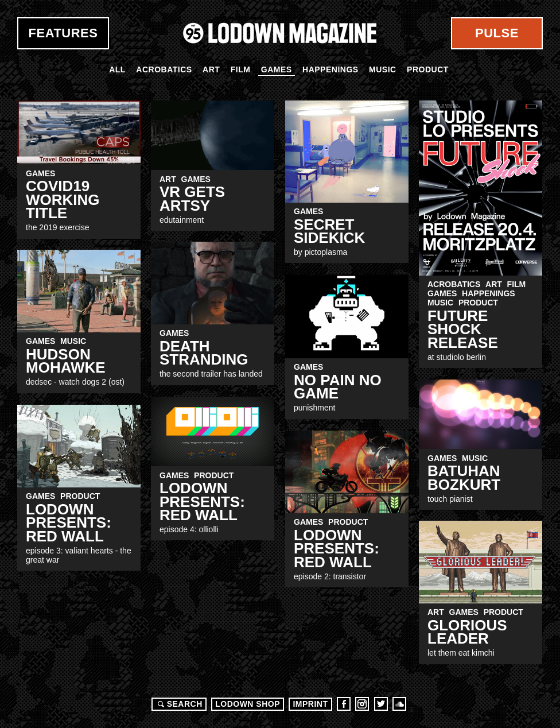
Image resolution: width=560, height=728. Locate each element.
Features (63, 33)
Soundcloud (399, 704)
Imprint (310, 704)
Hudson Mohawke (66, 361)
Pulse (497, 33)
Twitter (381, 704)
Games (277, 69)
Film (241, 69)
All (117, 69)
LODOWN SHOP (248, 704)
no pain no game (338, 387)
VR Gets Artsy (192, 198)
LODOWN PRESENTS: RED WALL (202, 502)
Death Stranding (204, 353)
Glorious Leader (467, 632)
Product (428, 69)
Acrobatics (164, 69)
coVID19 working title (63, 200)
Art (211, 69)
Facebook (344, 704)
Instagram (362, 704)
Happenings (330, 69)
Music (383, 69)
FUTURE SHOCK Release (463, 329)
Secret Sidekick (329, 231)
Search (178, 704)
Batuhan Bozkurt (464, 477)
